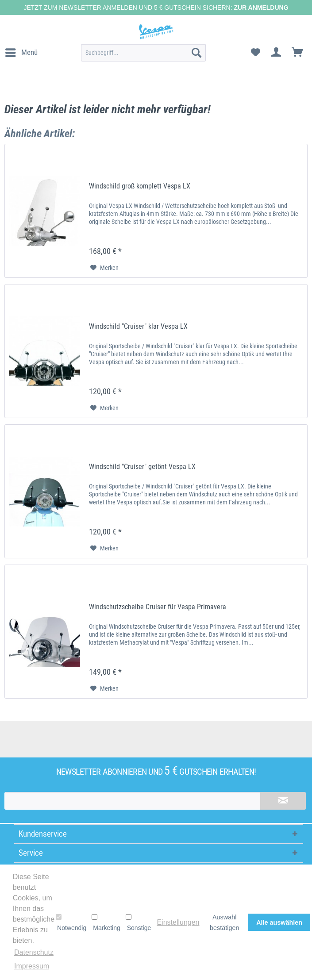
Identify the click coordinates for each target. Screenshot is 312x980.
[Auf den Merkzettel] (104, 268)
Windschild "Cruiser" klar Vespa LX (138, 326)
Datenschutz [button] (34, 952)
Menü (21, 51)
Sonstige (138, 922)
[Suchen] (196, 53)
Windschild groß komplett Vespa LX (140, 186)
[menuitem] (21, 53)
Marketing (106, 922)
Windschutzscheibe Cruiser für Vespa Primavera (158, 607)
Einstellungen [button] (178, 922)
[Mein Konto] (277, 53)
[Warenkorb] (298, 53)
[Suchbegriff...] (143, 53)
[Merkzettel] (255, 53)
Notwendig (71, 922)
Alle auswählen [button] (279, 922)
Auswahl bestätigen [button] (224, 922)
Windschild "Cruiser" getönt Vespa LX (142, 467)
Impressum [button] (32, 966)
